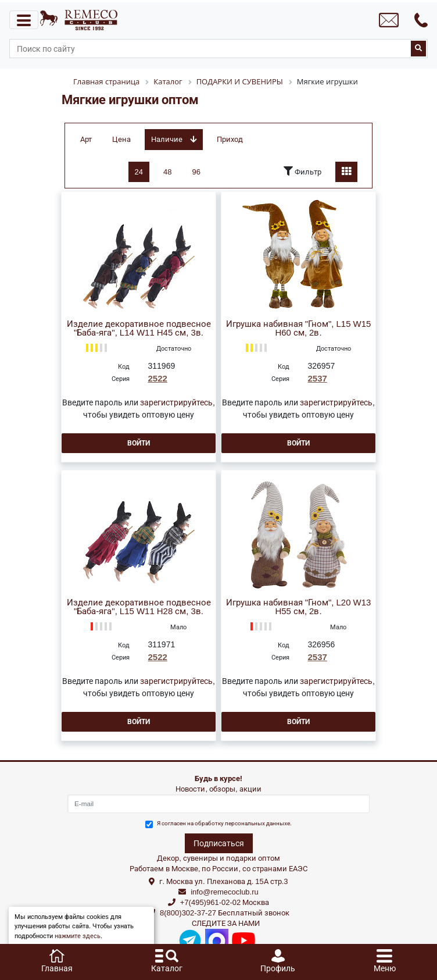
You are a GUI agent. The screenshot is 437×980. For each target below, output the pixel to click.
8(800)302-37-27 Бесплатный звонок (225, 913)
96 (196, 172)
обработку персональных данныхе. (243, 823)
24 (139, 172)
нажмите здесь (78, 936)
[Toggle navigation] (24, 20)
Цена (121, 139)
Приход (230, 139)
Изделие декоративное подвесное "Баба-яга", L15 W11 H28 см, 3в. (139, 607)
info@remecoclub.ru (225, 892)
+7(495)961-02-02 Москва (225, 902)
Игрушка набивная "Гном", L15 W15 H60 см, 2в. (299, 329)
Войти (139, 443)
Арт (86, 139)
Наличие (174, 139)
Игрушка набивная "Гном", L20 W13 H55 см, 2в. (299, 607)
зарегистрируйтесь (176, 402)
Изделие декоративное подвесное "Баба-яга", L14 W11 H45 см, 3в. (139, 329)
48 (167, 172)
